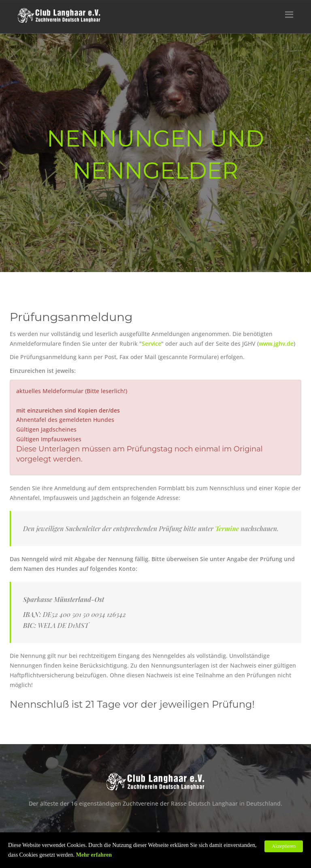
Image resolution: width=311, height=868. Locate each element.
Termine (227, 529)
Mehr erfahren (94, 855)
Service (151, 344)
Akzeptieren (284, 846)
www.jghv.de (276, 344)
